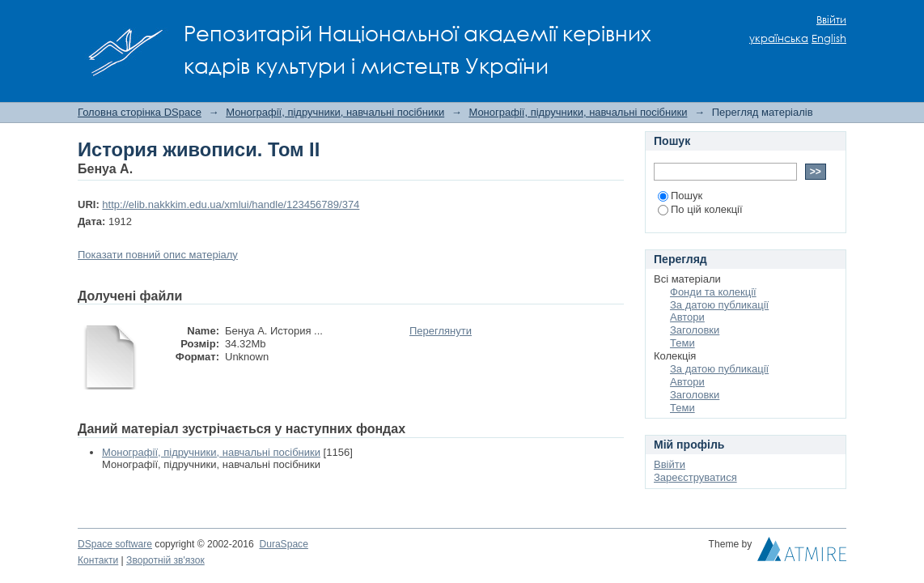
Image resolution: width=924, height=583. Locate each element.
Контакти (98, 560)
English (829, 38)
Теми (682, 343)
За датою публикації (719, 305)
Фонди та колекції (713, 292)
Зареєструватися (695, 477)
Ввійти (831, 20)
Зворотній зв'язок (165, 560)
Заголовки (695, 330)
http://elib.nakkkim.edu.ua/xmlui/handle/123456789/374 (231, 204)
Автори (687, 317)
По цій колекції (700, 209)
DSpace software (115, 544)
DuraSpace (283, 544)
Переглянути (441, 331)
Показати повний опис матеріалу (158, 255)
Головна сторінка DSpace (140, 112)
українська (779, 38)
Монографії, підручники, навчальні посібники (335, 112)
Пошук (680, 196)
